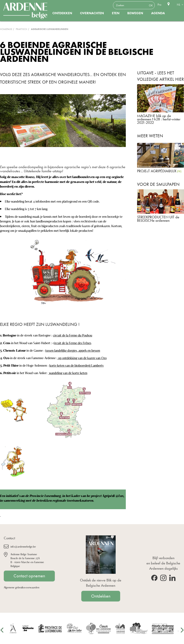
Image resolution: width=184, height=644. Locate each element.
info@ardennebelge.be (23, 546)
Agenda (158, 13)
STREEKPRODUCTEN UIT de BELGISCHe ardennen (158, 219)
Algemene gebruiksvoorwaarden (21, 587)
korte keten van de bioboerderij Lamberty (77, 365)
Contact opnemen (29, 576)
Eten (116, 13)
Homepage (6, 29)
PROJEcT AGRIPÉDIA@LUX (157, 171)
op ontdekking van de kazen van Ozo (82, 358)
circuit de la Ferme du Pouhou (73, 335)
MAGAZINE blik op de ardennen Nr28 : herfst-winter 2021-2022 (159, 119)
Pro (159, 5)
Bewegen (135, 13)
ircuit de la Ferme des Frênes (73, 343)
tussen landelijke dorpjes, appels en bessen (73, 350)
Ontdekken (62, 13)
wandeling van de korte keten (68, 373)
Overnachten (92, 13)
